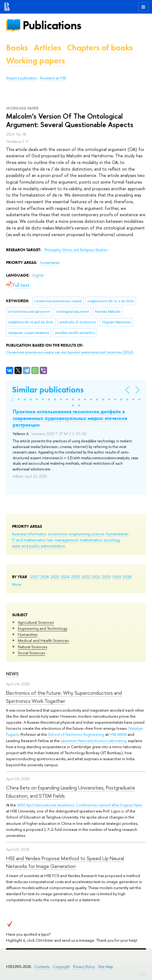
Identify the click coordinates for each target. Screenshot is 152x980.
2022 (86, 577)
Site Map (106, 967)
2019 (117, 577)
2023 (76, 577)
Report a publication (22, 78)
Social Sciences (31, 653)
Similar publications (48, 390)
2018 (127, 577)
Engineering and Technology (43, 628)
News (12, 674)
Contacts (42, 967)
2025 (55, 577)
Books (17, 48)
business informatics (29, 534)
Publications (52, 25)
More (17, 584)
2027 (35, 577)
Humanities (28, 634)
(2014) (70, 352)
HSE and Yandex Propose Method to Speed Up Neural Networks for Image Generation (65, 862)
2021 (96, 577)
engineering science (87, 534)
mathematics (91, 540)
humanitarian (117, 534)
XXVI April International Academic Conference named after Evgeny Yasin (79, 805)
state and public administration (39, 546)
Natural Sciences (32, 647)
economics (58, 534)
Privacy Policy (84, 967)
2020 (106, 577)
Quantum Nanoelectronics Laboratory (93, 741)
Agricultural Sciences (36, 622)
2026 (45, 577)
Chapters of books (100, 48)
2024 (65, 577)
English (38, 275)
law (50, 540)
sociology (112, 540)
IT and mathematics (29, 540)
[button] (13, 399)
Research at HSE (53, 78)
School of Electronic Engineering (76, 734)
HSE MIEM (118, 734)
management (66, 540)
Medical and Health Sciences (43, 640)
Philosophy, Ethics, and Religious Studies (76, 250)
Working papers (35, 61)
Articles (47, 48)
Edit (143, 974)
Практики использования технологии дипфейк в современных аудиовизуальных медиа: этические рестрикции (70, 418)
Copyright (61, 967)
